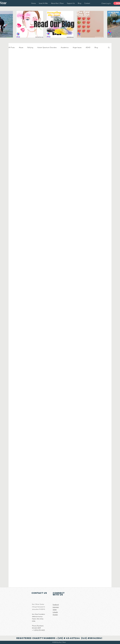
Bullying (30, 47)
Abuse (21, 47)
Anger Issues (77, 47)
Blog (96, 47)
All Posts (12, 47)
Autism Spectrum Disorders (47, 47)
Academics (65, 47)
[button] (109, 48)
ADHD (88, 47)
